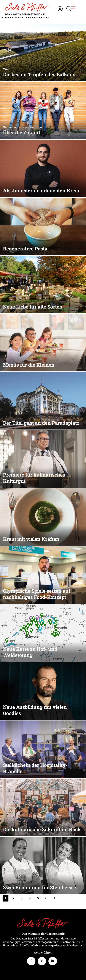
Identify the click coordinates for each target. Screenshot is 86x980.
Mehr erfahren (43, 952)
